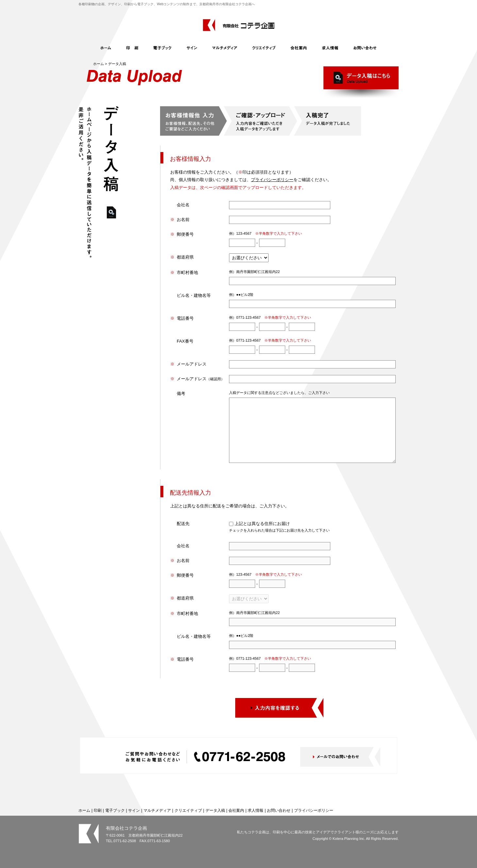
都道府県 (185, 257)
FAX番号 (185, 341)
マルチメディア (157, 810)
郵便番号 (185, 234)
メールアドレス (192, 364)
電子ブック (115, 810)
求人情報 (255, 810)
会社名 (183, 205)
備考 (181, 393)
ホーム (99, 64)
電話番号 (185, 318)
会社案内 (236, 810)
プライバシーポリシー (272, 180)
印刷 (98, 810)
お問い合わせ (279, 810)
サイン (134, 810)
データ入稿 (215, 810)
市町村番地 (187, 272)
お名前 (183, 220)
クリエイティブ (188, 810)
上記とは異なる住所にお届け (262, 524)
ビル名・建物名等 (194, 295)
